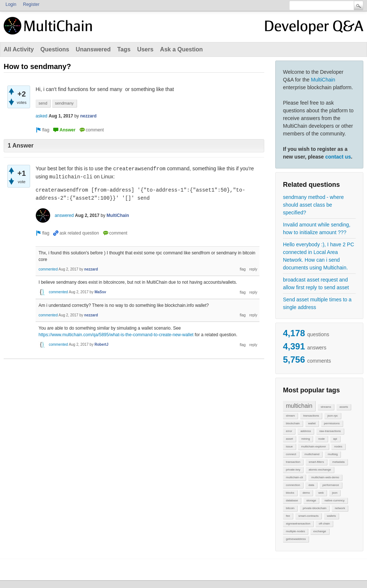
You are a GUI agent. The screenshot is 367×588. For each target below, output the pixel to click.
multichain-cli (294, 477)
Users (145, 49)
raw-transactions (330, 431)
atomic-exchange (320, 470)
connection (293, 485)
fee (288, 516)
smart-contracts (308, 516)
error (289, 431)
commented (48, 269)
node (321, 439)
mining (306, 439)
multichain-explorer (313, 447)
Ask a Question (181, 49)
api (335, 439)
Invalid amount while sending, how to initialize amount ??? (317, 228)
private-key (293, 470)
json (335, 493)
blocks (290, 493)
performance (331, 485)
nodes (338, 447)
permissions (332, 423)
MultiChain (323, 80)
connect (291, 454)
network (340, 508)
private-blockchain (315, 508)
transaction (293, 462)
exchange (320, 531)
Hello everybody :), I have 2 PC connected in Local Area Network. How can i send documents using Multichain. (319, 256)
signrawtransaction (298, 524)
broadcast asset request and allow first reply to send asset (316, 284)
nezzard (88, 116)
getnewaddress (296, 539)
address (306, 431)
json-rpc (333, 416)
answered (64, 215)
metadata (338, 462)
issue (289, 447)
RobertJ (101, 344)
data (311, 485)
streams (326, 407)
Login (11, 4)
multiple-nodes (295, 531)
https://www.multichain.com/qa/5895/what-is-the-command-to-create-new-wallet (116, 335)
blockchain (293, 423)
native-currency (335, 500)
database (292, 500)
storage (311, 500)
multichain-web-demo (325, 477)
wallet (312, 423)
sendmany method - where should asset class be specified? (313, 205)
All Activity (19, 49)
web (321, 493)
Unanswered (93, 49)
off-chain (324, 524)
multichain (299, 406)
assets (344, 407)
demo (306, 493)
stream (290, 416)
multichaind (312, 454)
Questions (55, 49)
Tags (124, 49)
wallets (331, 516)
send (43, 103)
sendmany (64, 103)
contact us (338, 157)
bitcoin (290, 508)
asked (41, 116)
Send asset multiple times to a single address (317, 303)
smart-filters (316, 462)
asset (289, 439)
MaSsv (100, 292)
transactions (311, 416)
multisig (333, 454)
